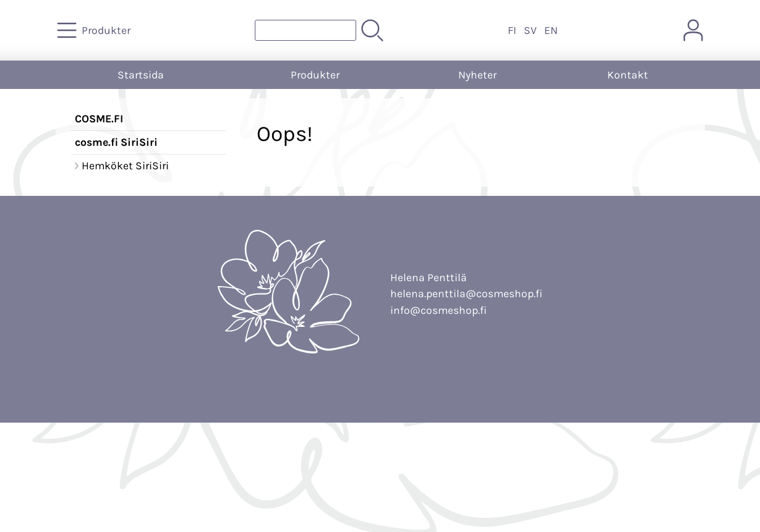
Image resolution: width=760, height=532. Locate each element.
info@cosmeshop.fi (438, 310)
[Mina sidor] (693, 30)
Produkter (315, 75)
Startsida (141, 75)
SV (530, 30)
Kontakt (628, 75)
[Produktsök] (305, 30)
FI (512, 30)
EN (551, 30)
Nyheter (477, 75)
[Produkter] (95, 30)
